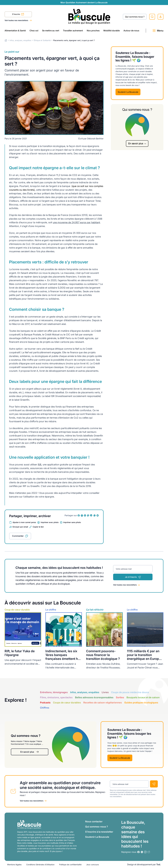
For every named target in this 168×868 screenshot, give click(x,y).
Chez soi (34, 31)
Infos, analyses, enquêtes (20, 40)
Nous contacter (94, 821)
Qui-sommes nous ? (135, 17)
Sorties (120, 697)
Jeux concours (93, 865)
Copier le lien (38, 527)
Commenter (18, 536)
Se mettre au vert (51, 31)
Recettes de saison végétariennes (103, 703)
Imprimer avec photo (50, 522)
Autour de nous (131, 31)
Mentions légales (14, 865)
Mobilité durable (112, 31)
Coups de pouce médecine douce (130, 692)
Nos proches (93, 31)
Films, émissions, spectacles (56, 697)
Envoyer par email (20, 527)
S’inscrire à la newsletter (99, 832)
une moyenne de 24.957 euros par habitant (76, 222)
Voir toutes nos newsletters (17, 20)
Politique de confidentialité (70, 865)
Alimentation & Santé (15, 31)
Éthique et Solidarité (42, 40)
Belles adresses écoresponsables (94, 697)
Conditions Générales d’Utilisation (40, 865)
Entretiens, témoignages (54, 692)
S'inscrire (18, 15)
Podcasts (45, 703)
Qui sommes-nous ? (97, 827)
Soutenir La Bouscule (128, 92)
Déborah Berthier (95, 139)
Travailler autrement (73, 31)
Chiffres (45, 708)
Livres (105, 692)
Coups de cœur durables (67, 703)
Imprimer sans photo (72, 522)
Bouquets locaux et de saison (143, 697)
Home (6, 40)
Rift (40, 465)
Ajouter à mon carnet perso (24, 522)
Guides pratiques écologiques (141, 703)
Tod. (159, 864)
